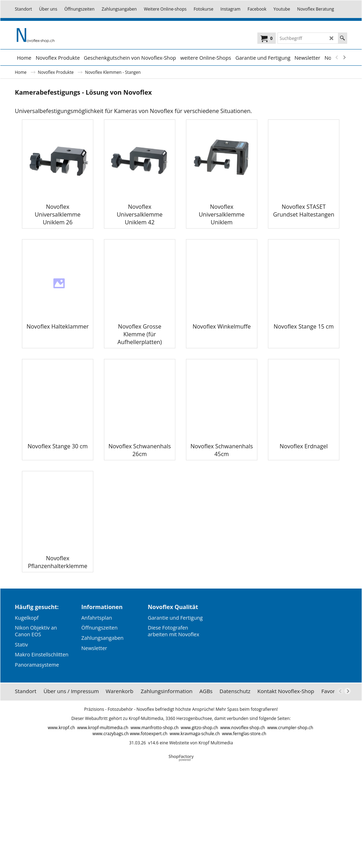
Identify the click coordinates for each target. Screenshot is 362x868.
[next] (344, 58)
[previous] (337, 58)
